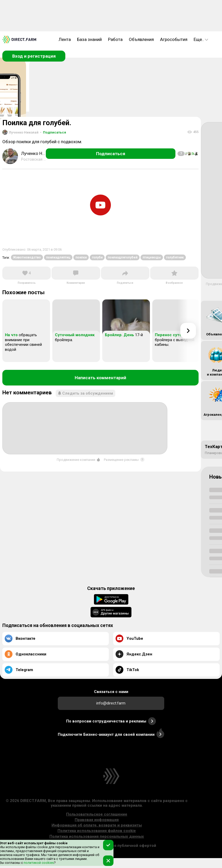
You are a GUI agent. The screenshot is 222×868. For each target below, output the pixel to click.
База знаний (89, 39)
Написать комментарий (100, 378)
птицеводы (152, 257)
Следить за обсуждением (85, 393)
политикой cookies (38, 863)
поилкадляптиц (58, 257)
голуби (97, 257)
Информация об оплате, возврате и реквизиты (97, 825)
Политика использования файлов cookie (97, 831)
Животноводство (27, 257)
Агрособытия (174, 39)
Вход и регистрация (34, 56)
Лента (65, 39)
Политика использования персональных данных (97, 836)
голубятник (175, 257)
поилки (81, 257)
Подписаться (53, 132)
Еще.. (201, 39)
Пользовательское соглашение (97, 814)
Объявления (141, 39)
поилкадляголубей (123, 257)
